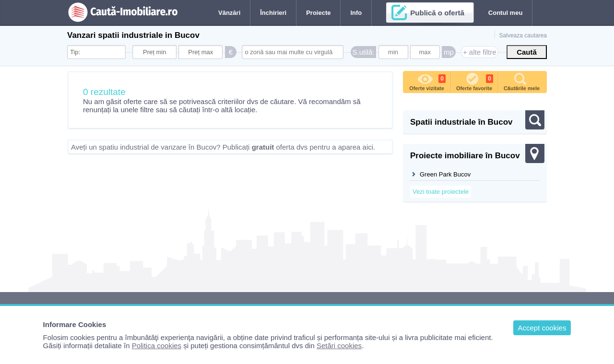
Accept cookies (542, 328)
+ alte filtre (480, 52)
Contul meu (506, 13)
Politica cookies (157, 346)
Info (356, 13)
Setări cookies (339, 346)
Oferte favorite (475, 81)
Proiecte (318, 13)
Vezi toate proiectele (441, 192)
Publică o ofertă (437, 13)
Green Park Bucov (445, 174)
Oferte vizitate (427, 81)
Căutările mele (522, 81)
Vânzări (229, 13)
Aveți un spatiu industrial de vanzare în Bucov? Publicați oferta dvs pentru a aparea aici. (223, 147)
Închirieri (273, 13)
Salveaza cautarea (523, 35)
